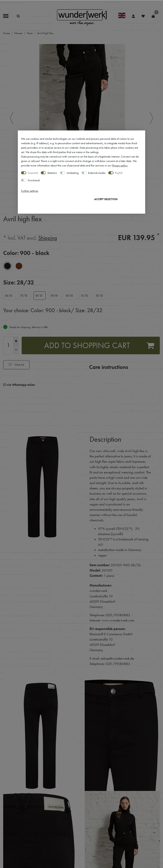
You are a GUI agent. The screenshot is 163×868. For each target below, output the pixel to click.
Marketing (73, 173)
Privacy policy (120, 165)
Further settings (30, 191)
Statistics (52, 173)
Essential (33, 173)
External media (97, 173)
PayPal (119, 173)
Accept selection (106, 199)
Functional (34, 180)
